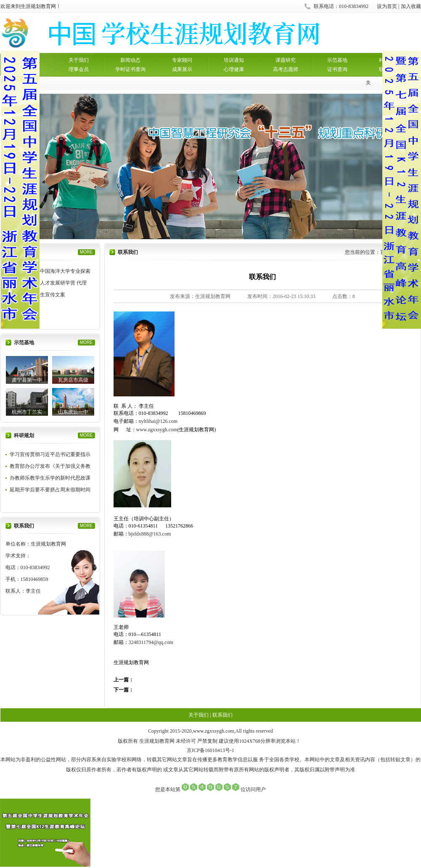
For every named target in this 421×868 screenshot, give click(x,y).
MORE (86, 252)
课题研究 (286, 60)
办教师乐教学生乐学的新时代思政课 (50, 478)
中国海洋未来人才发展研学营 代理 (48, 283)
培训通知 (234, 60)
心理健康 (234, 69)
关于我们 (79, 60)
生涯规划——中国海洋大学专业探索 (50, 271)
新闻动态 (130, 60)
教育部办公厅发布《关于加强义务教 (50, 466)
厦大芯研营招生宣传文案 (37, 295)
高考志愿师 (286, 69)
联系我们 (222, 715)
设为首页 (387, 6)
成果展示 (182, 69)
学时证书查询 (130, 69)
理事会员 (79, 69)
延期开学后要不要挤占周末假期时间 (50, 490)
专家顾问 (182, 60)
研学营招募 (22, 306)
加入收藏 (411, 6)
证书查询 (337, 69)
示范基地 (337, 60)
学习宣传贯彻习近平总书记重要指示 (50, 454)
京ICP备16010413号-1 (210, 750)
